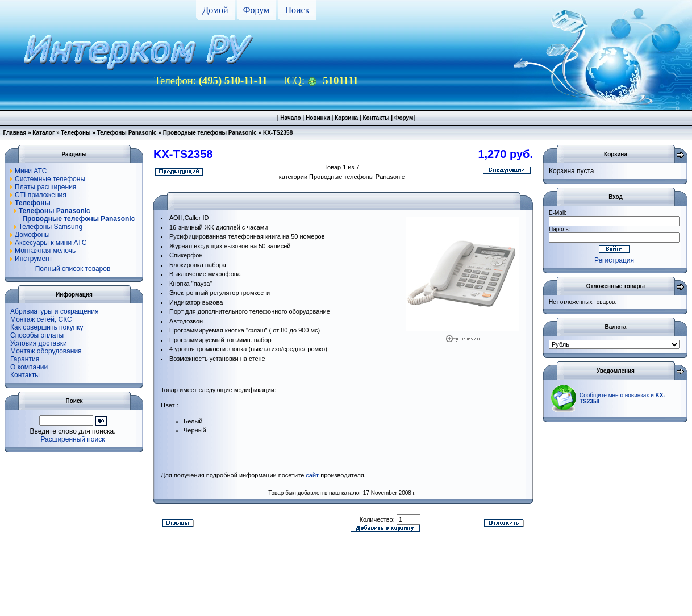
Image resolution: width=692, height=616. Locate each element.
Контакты (376, 118)
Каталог (43, 133)
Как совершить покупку (47, 327)
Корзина (346, 118)
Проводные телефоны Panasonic (210, 133)
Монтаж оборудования (46, 351)
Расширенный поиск (73, 439)
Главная (15, 133)
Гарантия (25, 359)
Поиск (297, 10)
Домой (215, 10)
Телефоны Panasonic (127, 133)
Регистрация (614, 260)
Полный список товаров (73, 269)
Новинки (318, 118)
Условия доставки (39, 343)
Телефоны (76, 133)
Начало (290, 118)
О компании (29, 367)
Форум (256, 10)
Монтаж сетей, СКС (41, 319)
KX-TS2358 (278, 133)
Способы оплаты (37, 335)
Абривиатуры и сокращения (55, 311)
